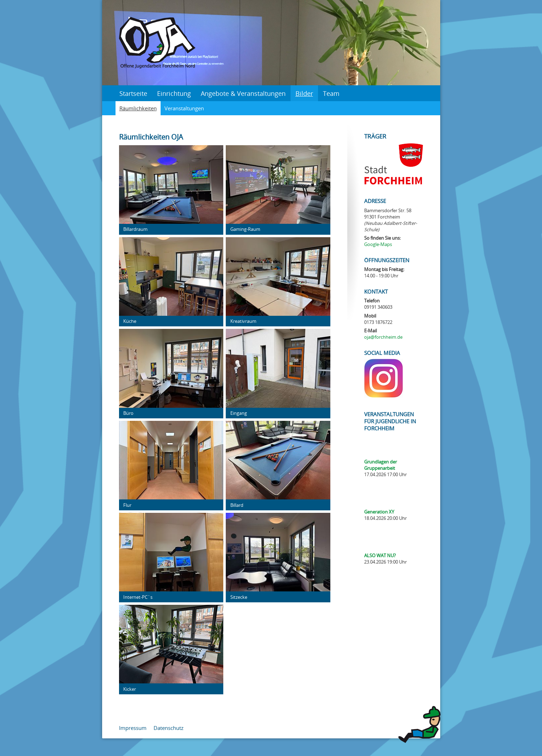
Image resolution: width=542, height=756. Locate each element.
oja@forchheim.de (383, 337)
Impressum (133, 728)
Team (331, 93)
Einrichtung (174, 93)
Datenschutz (169, 728)
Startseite (133, 93)
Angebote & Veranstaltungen (243, 93)
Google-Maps (378, 244)
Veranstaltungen (184, 108)
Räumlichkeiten (138, 108)
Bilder (304, 93)
